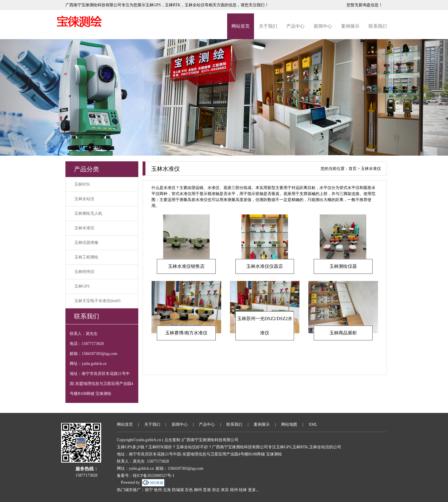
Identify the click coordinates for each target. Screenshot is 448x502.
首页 (353, 169)
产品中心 (295, 26)
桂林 (243, 490)
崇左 (216, 490)
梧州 (234, 490)
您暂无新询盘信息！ (365, 5)
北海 (167, 490)
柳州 (198, 490)
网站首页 (241, 26)
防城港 (178, 490)
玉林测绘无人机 (88, 213)
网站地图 (289, 424)
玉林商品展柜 (343, 333)
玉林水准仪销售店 (186, 266)
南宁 (149, 490)
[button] (34, 97)
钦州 (158, 490)
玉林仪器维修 (86, 243)
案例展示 (350, 26)
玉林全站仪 (84, 199)
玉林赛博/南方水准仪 (186, 333)
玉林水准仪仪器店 (265, 266)
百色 (189, 490)
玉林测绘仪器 (343, 266)
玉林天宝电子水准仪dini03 (97, 301)
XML (313, 424)
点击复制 (172, 440)
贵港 (207, 490)
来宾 (225, 490)
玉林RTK (82, 184)
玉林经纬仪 (84, 272)
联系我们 (378, 26)
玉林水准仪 (84, 228)
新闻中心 (323, 26)
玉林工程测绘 (86, 257)
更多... (254, 490)
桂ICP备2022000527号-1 (154, 476)
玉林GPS (153, 5)
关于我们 (268, 26)
